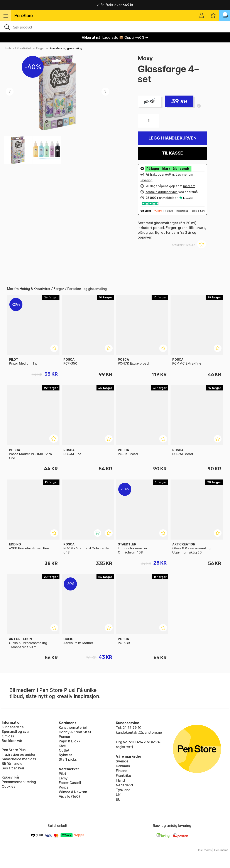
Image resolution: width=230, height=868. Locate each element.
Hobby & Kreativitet (18, 48)
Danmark (123, 766)
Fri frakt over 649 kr (115, 5)
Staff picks (68, 759)
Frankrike (123, 775)
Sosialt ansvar (13, 768)
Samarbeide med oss (19, 759)
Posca (64, 787)
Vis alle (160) (69, 796)
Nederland (124, 785)
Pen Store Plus (14, 750)
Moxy (145, 58)
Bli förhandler (13, 764)
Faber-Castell (70, 783)
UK (118, 795)
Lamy (63, 778)
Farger (40, 48)
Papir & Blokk (70, 741)
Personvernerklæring (19, 782)
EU (118, 799)
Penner (65, 737)
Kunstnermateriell (73, 727)
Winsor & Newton (73, 792)
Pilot (63, 774)
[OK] (115, 27)
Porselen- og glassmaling (66, 48)
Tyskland (123, 790)
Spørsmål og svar (16, 732)
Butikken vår (12, 741)
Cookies (8, 786)
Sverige (122, 761)
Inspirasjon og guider (19, 754)
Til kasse (172, 153)
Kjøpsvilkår (11, 777)
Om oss (8, 736)
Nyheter (65, 755)
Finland (122, 771)
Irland (120, 780)
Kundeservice (13, 727)
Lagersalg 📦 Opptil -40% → (115, 37)
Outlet (64, 750)
